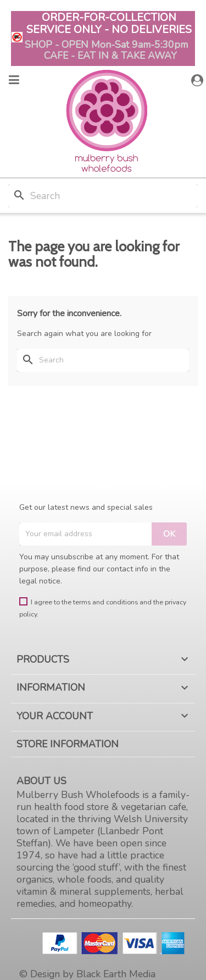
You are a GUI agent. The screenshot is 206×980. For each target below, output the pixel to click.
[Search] (103, 196)
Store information (68, 744)
